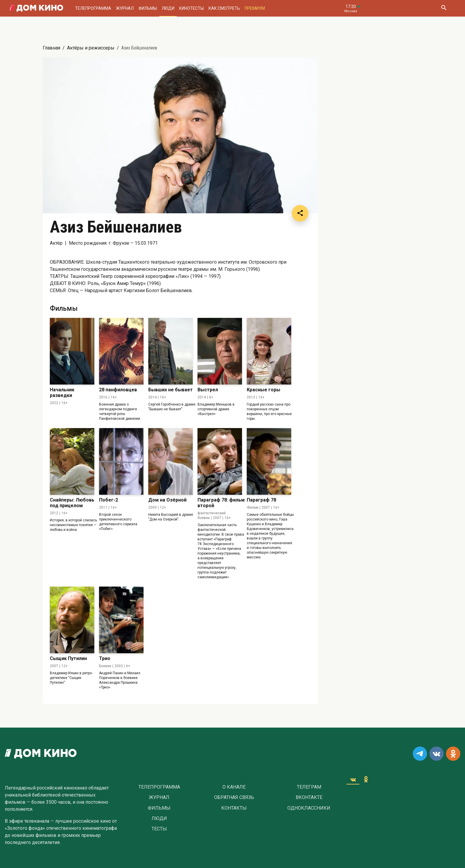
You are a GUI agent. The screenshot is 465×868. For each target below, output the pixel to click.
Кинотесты (191, 8)
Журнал (125, 8)
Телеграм (309, 787)
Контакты (234, 808)
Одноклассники (309, 808)
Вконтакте (309, 797)
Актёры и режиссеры (91, 48)
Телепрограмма (93, 8)
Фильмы (148, 8)
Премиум (255, 8)
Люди (168, 8)
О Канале (234, 787)
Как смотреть (224, 8)
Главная (51, 48)
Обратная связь (234, 797)
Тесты (159, 829)
